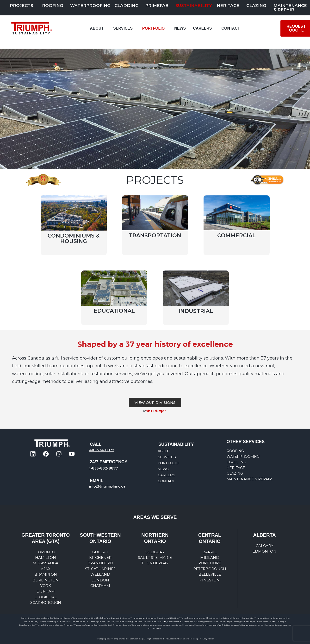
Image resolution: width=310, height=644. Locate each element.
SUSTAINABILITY (194, 6)
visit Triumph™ (157, 411)
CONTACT (231, 28)
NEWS (180, 28)
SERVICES (123, 28)
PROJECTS (22, 6)
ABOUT (97, 28)
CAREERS (202, 28)
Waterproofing (90, 6)
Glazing (256, 6)
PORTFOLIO (153, 28)
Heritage (228, 6)
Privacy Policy (207, 639)
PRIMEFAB (157, 6)
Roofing (53, 6)
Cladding (127, 6)
